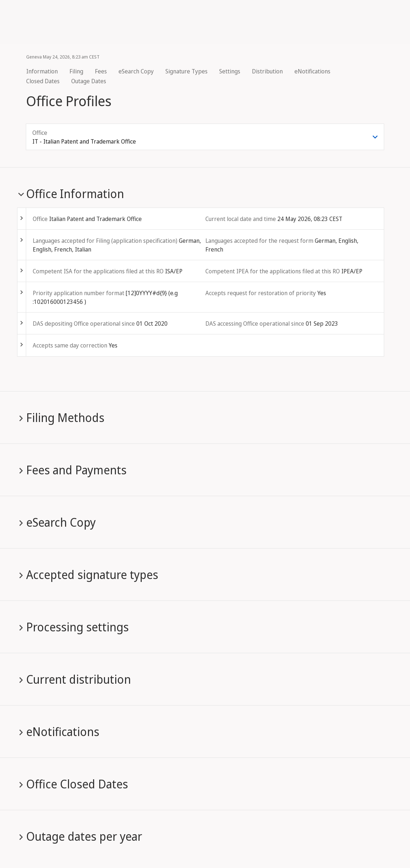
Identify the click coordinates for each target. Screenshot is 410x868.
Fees (101, 71)
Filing (76, 71)
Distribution (267, 71)
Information (42, 71)
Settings (230, 71)
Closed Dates (43, 81)
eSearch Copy (136, 71)
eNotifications (312, 71)
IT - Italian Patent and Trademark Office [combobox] (84, 141)
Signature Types (186, 71)
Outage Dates (89, 81)
